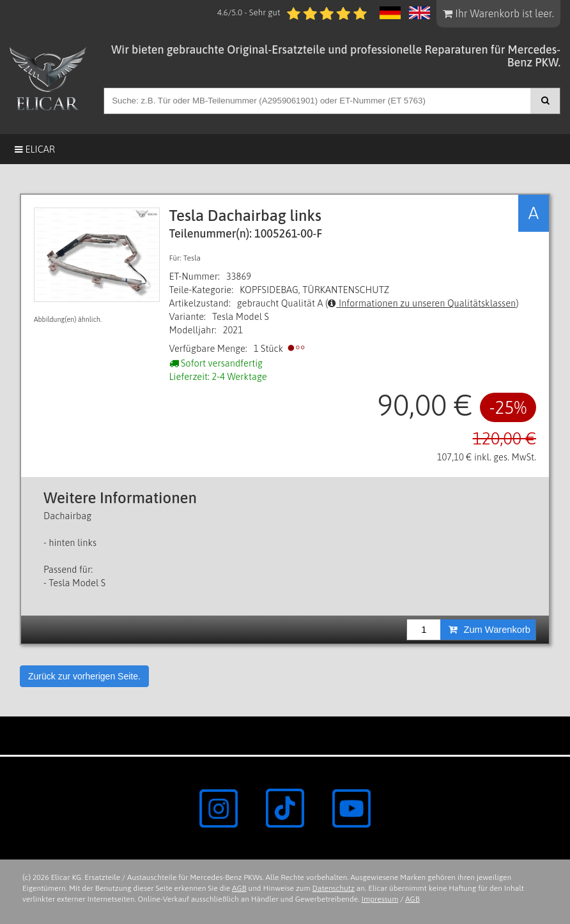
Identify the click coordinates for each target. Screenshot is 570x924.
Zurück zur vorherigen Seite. (84, 676)
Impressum (380, 899)
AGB (239, 888)
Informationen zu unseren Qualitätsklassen (422, 303)
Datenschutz (334, 888)
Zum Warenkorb (489, 630)
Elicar (35, 149)
